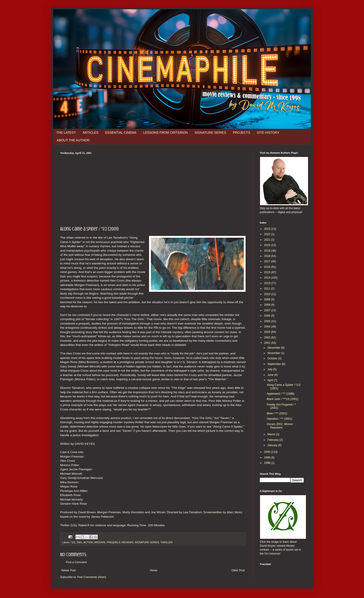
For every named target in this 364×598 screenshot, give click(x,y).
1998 (268, 463)
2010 (268, 294)
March (272, 434)
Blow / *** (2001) (277, 413)
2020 (268, 245)
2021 (268, 240)
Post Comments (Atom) (92, 577)
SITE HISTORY (268, 133)
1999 (268, 458)
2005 (268, 321)
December (274, 348)
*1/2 (73, 542)
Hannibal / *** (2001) (279, 419)
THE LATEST (66, 133)
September (275, 364)
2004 (268, 327)
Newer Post (68, 570)
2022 (268, 234)
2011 (268, 289)
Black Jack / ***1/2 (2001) (283, 399)
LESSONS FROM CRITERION (166, 133)
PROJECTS (242, 133)
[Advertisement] (153, 190)
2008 (268, 305)
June (271, 375)
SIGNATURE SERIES (210, 133)
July (270, 369)
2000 (268, 452)
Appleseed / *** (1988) (281, 394)
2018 (268, 256)
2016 (268, 267)
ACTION (88, 542)
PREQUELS (114, 542)
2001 (79, 542)
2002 (268, 338)
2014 (268, 278)
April (271, 380)
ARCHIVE (100, 542)
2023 (268, 229)
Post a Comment (76, 562)
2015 (268, 272)
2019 (268, 251)
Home (154, 570)
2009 (268, 299)
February (273, 440)
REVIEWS (128, 542)
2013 (268, 283)
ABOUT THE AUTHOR (73, 140)
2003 (268, 332)
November (274, 353)
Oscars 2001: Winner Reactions (280, 426)
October (273, 358)
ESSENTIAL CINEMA (121, 133)
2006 (268, 316)
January (273, 445)
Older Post (238, 570)
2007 (268, 310)
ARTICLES (91, 133)
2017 (268, 261)
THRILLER (166, 542)
